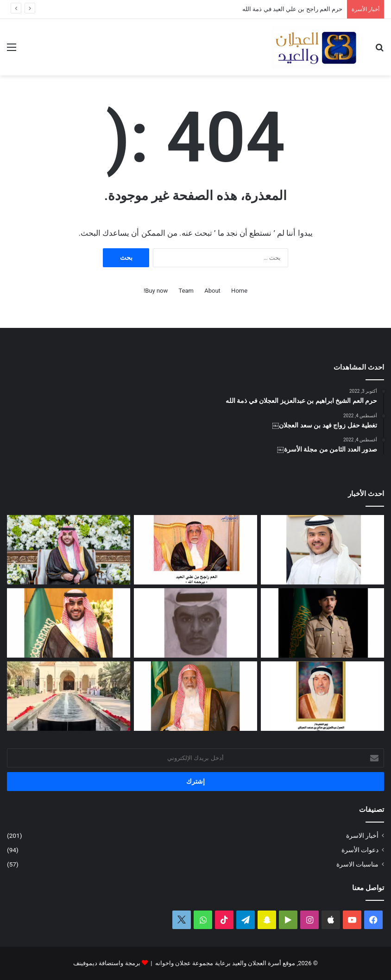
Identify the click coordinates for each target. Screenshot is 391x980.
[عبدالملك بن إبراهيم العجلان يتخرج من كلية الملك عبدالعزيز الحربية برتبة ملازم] (322, 623)
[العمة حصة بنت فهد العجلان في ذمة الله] (322, 696)
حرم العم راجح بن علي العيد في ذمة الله (292, 9)
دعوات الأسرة (360, 850)
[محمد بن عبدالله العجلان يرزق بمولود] (322, 550)
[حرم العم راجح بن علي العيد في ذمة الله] (195, 550)
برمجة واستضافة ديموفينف (107, 963)
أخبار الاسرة (362, 836)
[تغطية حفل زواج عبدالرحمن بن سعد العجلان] (69, 623)
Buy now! (156, 291)
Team (186, 291)
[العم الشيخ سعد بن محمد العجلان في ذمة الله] (195, 696)
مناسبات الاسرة (357, 864)
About (212, 291)
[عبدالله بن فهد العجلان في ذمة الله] (195, 623)
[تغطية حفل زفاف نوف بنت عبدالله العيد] (69, 550)
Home (239, 291)
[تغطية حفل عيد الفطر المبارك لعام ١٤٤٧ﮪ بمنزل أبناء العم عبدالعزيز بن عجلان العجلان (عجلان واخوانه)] (69, 696)
